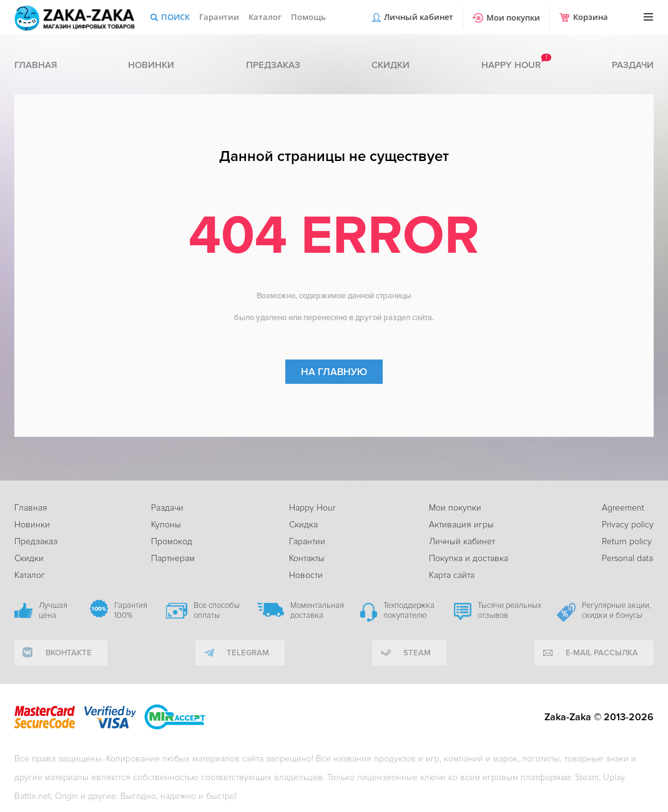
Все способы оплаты (217, 610)
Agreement (623, 508)
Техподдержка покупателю (409, 610)
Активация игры (461, 525)
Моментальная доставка (317, 610)
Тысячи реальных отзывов (509, 610)
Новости (306, 575)
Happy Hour (312, 508)
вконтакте (69, 653)
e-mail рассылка (602, 653)
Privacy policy (628, 525)
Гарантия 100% (131, 610)
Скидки (390, 65)
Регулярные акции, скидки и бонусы (616, 610)
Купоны (166, 525)
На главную (334, 372)
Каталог (265, 17)
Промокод (172, 541)
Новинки (151, 65)
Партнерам (173, 558)
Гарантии (219, 17)
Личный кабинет (419, 17)
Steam (417, 653)
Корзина (591, 17)
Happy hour (511, 65)
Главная (36, 65)
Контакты (307, 558)
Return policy (627, 541)
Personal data (627, 558)
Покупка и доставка (469, 558)
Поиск (175, 17)
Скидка (303, 525)
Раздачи (633, 65)
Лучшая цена (53, 610)
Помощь (308, 17)
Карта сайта (452, 575)
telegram (248, 653)
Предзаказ (273, 65)
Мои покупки (513, 17)
